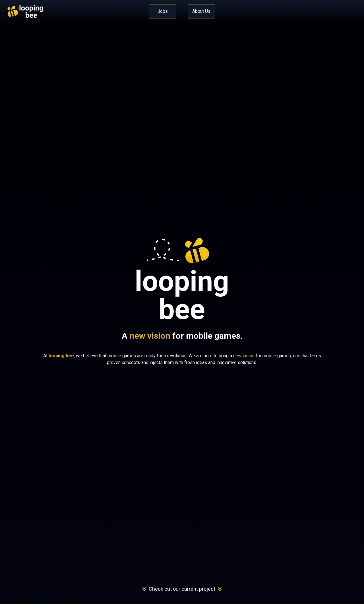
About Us (201, 11)
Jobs (163, 11)
